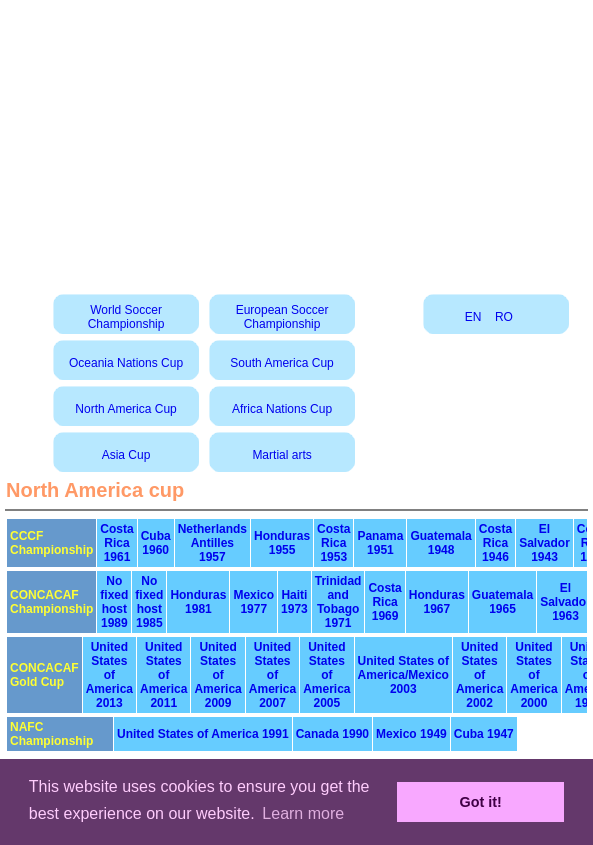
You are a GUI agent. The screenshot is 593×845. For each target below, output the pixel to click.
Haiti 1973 (294, 602)
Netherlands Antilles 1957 (212, 543)
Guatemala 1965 (502, 602)
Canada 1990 (332, 734)
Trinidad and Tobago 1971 (338, 602)
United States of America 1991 (203, 734)
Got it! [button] (481, 802)
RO (504, 317)
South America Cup (281, 363)
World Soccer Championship (126, 317)
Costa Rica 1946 (495, 543)
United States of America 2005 (326, 675)
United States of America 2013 (109, 675)
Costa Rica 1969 (384, 602)
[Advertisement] (297, 140)
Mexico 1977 (253, 602)
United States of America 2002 (479, 675)
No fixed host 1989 (114, 602)
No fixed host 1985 (149, 602)
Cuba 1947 (484, 734)
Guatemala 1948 (440, 543)
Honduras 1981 (198, 602)
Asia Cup (126, 455)
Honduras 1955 (282, 543)
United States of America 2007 (272, 675)
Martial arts (281, 455)
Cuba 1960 (156, 543)
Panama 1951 (380, 543)
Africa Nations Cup (282, 409)
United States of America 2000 (533, 675)
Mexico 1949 (411, 734)
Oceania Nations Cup (126, 363)
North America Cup (125, 409)
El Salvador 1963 (565, 602)
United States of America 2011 (163, 675)
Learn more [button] (303, 813)
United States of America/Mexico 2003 (403, 675)
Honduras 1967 (437, 602)
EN (473, 317)
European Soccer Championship (282, 317)
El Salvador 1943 (544, 543)
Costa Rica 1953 (333, 543)
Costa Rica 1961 (116, 543)
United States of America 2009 (217, 675)
